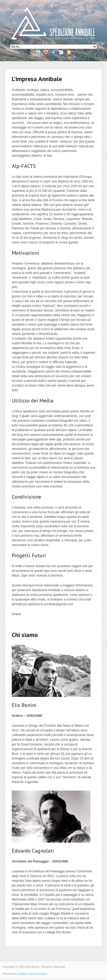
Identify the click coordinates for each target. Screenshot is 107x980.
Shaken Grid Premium (33, 974)
